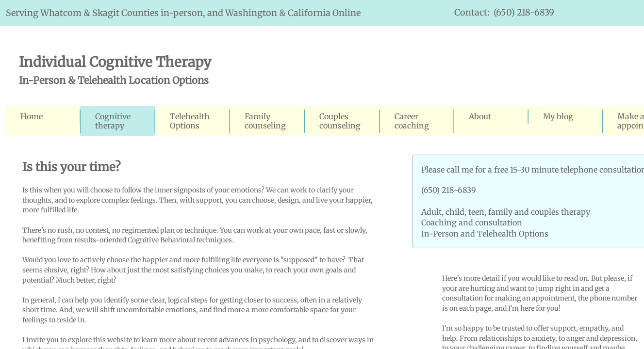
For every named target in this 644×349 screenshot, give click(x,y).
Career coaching (412, 121)
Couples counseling (340, 121)
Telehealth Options (190, 121)
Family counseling (265, 121)
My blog (558, 116)
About (480, 116)
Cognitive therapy (113, 121)
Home (32, 116)
